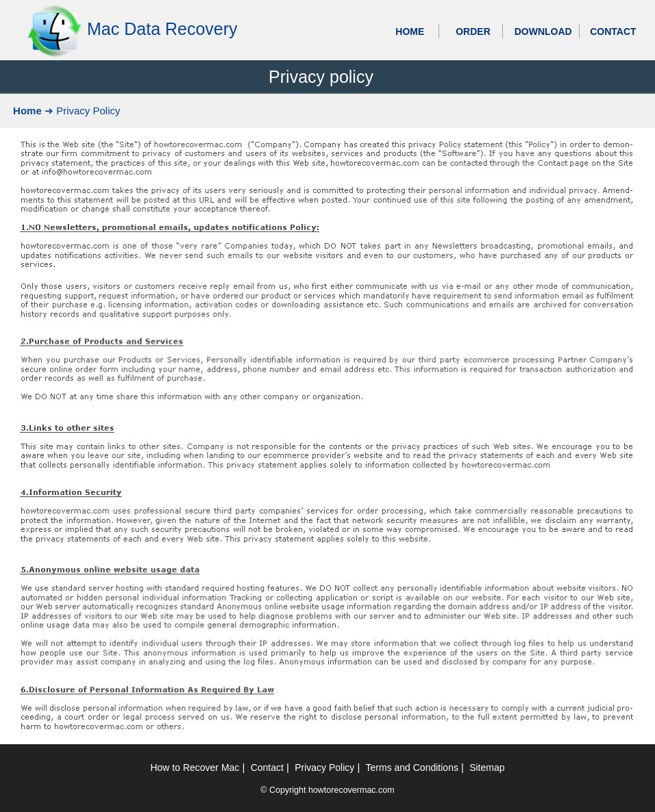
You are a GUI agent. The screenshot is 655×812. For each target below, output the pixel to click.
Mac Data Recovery (162, 29)
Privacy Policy (324, 767)
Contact (267, 767)
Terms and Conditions (412, 767)
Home (27, 111)
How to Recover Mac (195, 767)
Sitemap (487, 767)
